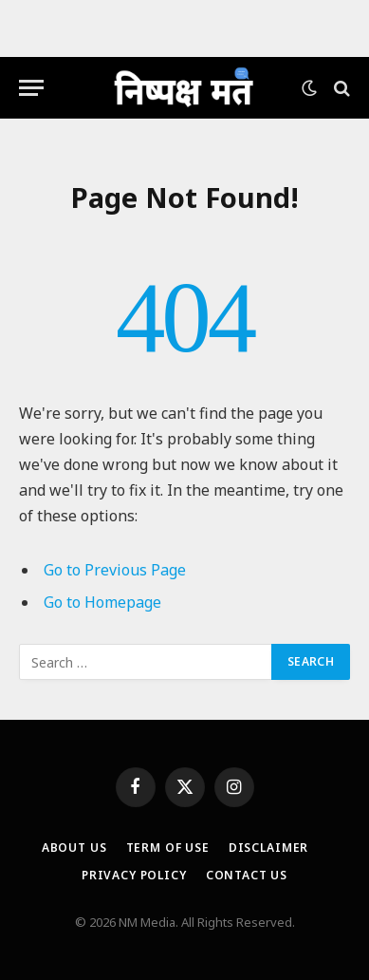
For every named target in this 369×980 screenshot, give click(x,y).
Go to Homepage (102, 602)
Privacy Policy (134, 875)
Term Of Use (168, 848)
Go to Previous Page (115, 570)
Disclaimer (268, 848)
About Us (74, 848)
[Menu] (31, 88)
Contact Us (247, 875)
